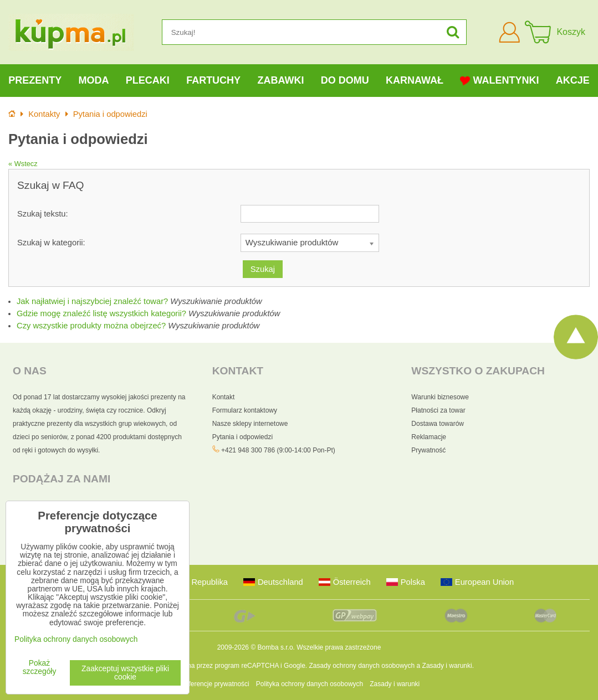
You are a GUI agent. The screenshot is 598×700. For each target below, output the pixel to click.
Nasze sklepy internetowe (250, 424)
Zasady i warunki (447, 666)
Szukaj (263, 269)
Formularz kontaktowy (245, 410)
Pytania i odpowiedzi (242, 437)
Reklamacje (429, 437)
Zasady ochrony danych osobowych (362, 666)
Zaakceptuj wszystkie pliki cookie (125, 673)
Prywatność (428, 450)
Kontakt (224, 397)
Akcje (573, 80)
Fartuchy (213, 80)
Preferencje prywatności (214, 684)
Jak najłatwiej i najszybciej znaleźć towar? (92, 301)
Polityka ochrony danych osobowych (310, 684)
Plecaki (148, 80)
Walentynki (499, 81)
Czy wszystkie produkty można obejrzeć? (91, 326)
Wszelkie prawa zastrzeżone (339, 647)
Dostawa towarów (438, 424)
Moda (93, 80)
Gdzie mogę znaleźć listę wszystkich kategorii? (101, 313)
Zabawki (280, 80)
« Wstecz (23, 164)
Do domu (345, 80)
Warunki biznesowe (440, 397)
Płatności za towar (438, 410)
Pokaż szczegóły (40, 667)
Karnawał (415, 80)
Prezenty (35, 80)
